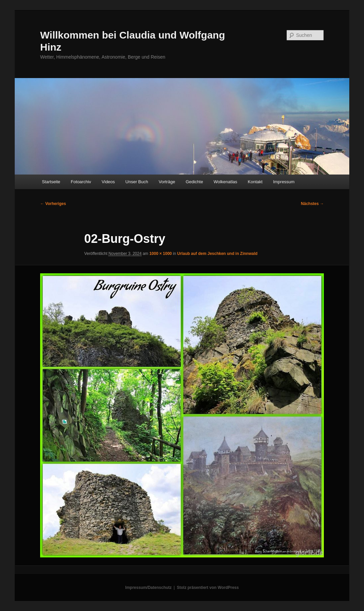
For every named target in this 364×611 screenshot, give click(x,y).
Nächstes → (312, 204)
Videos (108, 182)
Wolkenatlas (225, 182)
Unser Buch (137, 182)
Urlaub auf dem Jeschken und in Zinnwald (217, 254)
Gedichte (194, 182)
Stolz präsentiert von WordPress (208, 588)
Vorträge (167, 182)
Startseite (51, 182)
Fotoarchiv (81, 182)
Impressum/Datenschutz (148, 588)
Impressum (284, 182)
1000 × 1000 (160, 254)
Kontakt (255, 182)
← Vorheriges (53, 204)
